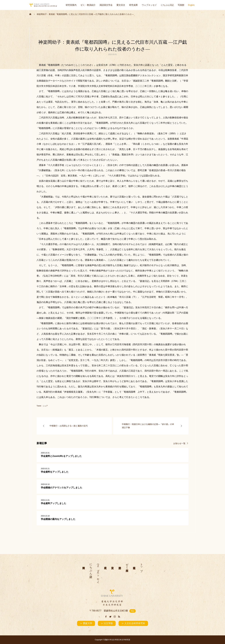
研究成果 (133, 5)
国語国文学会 (106, 5)
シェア (45, 406)
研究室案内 (71, 5)
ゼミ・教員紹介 (88, 5)
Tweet (39, 406)
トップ (141, 566)
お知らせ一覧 (179, 443)
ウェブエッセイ (149, 5)
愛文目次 (121, 5)
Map (133, 611)
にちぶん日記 (167, 5)
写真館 (181, 5)
